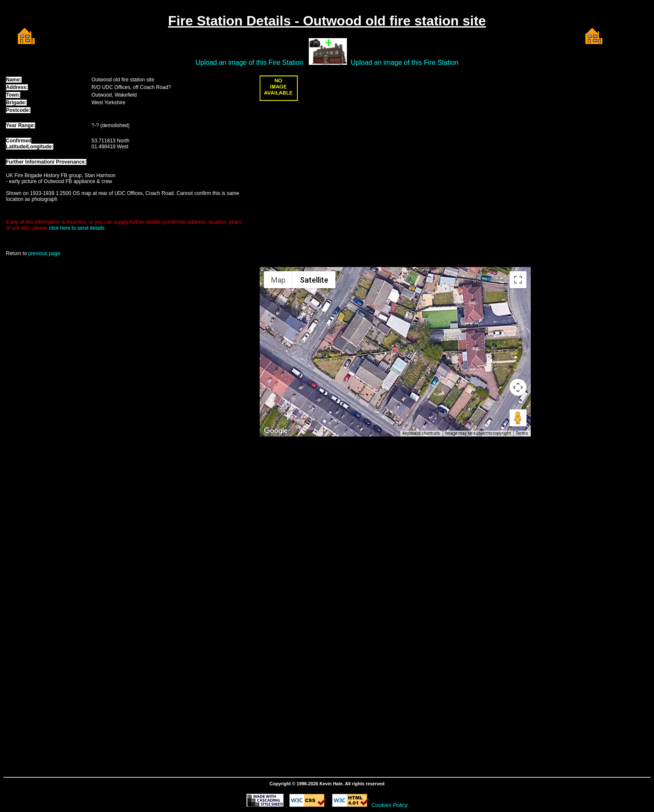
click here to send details (76, 228)
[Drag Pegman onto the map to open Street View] (518, 418)
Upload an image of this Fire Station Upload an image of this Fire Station (327, 63)
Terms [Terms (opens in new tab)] (522, 433)
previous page (44, 253)
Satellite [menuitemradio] (314, 280)
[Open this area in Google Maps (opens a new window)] (276, 431)
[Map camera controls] (518, 387)
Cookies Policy (389, 805)
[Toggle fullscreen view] (518, 280)
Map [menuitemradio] (278, 280)
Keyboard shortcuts (421, 433)
